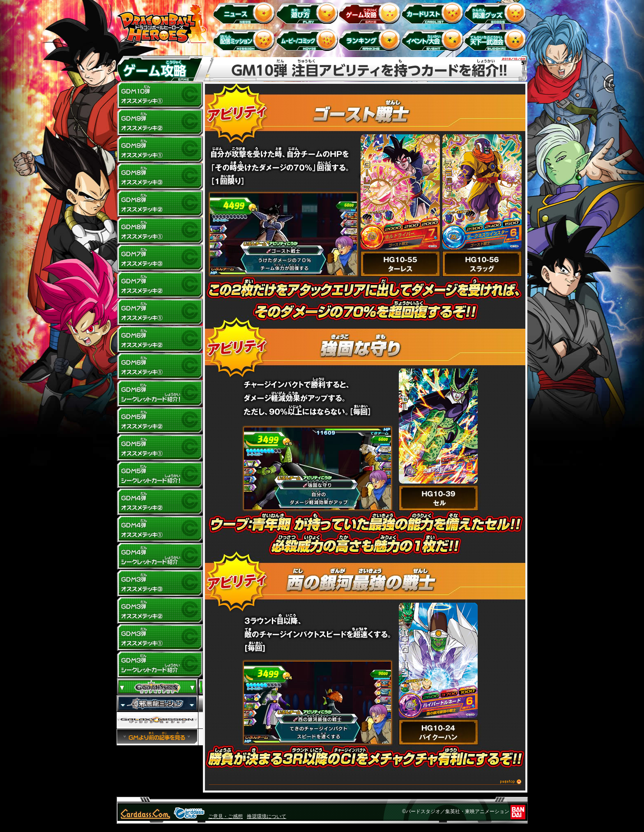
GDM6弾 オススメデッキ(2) (160, 339)
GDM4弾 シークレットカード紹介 (160, 556)
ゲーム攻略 (371, 13)
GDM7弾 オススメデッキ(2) (160, 285)
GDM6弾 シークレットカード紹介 (160, 394)
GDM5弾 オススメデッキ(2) (160, 421)
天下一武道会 (497, 40)
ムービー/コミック (308, 40)
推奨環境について (267, 816)
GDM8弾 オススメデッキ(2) (160, 204)
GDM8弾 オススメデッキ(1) (160, 231)
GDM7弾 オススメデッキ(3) (160, 258)
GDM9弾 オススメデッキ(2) (160, 122)
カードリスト (434, 13)
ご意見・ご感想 (225, 816)
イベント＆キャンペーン (434, 40)
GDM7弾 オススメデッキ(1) (160, 312)
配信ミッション (245, 40)
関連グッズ (497, 13)
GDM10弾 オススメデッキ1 (160, 95)
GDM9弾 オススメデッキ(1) (160, 150)
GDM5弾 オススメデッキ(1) (160, 448)
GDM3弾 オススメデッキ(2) (160, 611)
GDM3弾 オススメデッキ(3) (160, 583)
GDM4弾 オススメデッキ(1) (160, 529)
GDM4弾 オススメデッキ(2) (160, 502)
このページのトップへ (365, 783)
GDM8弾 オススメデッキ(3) (160, 177)
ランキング (371, 40)
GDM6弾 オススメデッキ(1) (160, 366)
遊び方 (308, 13)
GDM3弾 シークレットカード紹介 (160, 665)
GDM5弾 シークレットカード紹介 (160, 475)
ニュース (245, 13)
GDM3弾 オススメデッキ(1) (160, 638)
